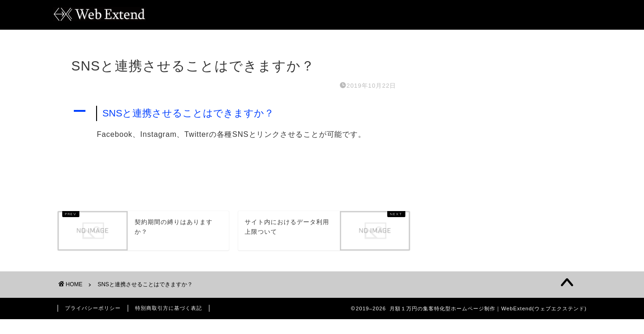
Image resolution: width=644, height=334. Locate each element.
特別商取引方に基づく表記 (169, 308)
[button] (234, 113)
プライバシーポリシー (93, 308)
